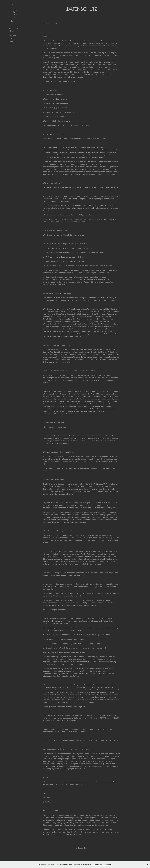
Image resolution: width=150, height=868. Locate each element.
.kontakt (11, 41)
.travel (11, 38)
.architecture (14, 28)
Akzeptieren (97, 865)
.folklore (12, 31)
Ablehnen (107, 865)
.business (12, 35)
